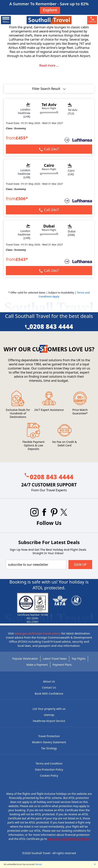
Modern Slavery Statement (49, 742)
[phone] (92, 20)
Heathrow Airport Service (49, 721)
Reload (39, 864)
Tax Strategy (49, 748)
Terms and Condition (49, 763)
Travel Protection (49, 736)
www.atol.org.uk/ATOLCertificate (69, 839)
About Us (49, 681)
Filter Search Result (49, 89)
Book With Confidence (49, 694)
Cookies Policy (49, 776)
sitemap (49, 715)
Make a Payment (37, 665)
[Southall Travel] (49, 20)
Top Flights (79, 659)
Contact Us (49, 687)
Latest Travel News (55, 659)
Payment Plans (62, 665)
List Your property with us (49, 709)
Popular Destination (25, 659)
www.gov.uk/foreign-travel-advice (38, 633)
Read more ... (49, 65)
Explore (50, 10)
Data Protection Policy (49, 769)
